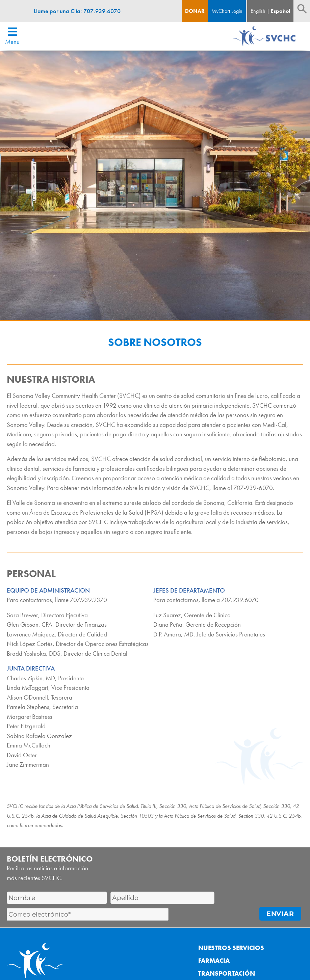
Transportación (227, 973)
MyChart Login (227, 11)
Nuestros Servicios (231, 948)
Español (280, 11)
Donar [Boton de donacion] (195, 11)
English (258, 11)
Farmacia (214, 961)
